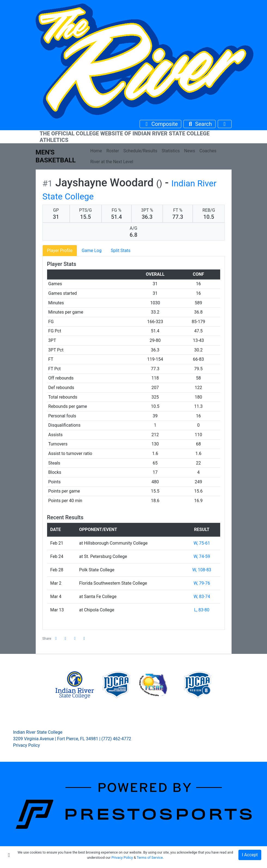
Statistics (171, 151)
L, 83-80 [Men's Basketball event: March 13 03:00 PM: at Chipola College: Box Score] (202, 610)
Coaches (208, 151)
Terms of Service (150, 858)
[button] (84, 638)
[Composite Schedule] (160, 124)
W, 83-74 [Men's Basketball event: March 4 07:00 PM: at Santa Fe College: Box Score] (202, 597)
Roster (113, 151)
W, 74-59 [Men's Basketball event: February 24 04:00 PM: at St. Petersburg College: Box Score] (202, 556)
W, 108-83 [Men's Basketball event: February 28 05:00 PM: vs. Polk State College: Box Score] (202, 570)
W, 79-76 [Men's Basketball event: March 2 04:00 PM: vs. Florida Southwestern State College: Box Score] (202, 583)
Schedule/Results (140, 151)
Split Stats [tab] (121, 251)
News (190, 151)
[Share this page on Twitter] (66, 638)
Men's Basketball (56, 156)
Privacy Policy (27, 745)
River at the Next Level (112, 162)
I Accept (250, 855)
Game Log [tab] (92, 251)
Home (96, 151)
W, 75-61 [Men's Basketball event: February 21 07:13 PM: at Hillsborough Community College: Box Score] (202, 543)
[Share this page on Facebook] (56, 638)
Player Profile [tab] (60, 251)
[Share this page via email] (75, 638)
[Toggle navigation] (225, 124)
